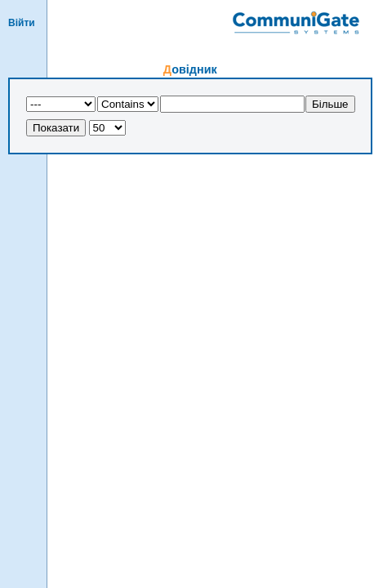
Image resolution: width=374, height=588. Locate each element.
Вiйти (22, 23)
